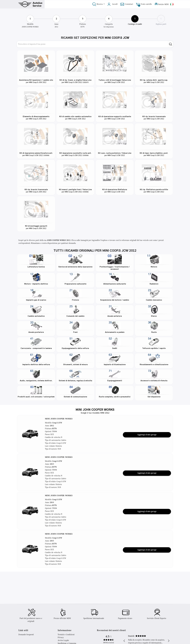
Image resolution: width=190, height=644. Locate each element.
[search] (171, 44)
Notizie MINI (162, 4)
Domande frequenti (26, 635)
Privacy (61, 638)
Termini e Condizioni (66, 635)
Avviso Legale (63, 640)
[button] (30, 434)
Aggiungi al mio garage (147, 435)
